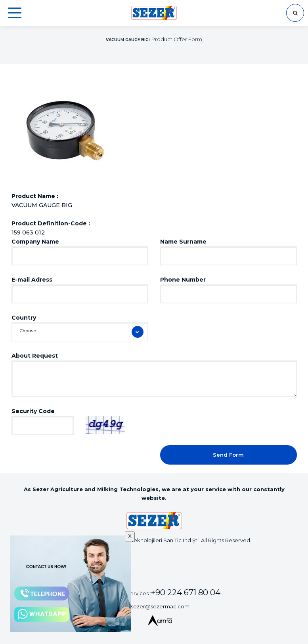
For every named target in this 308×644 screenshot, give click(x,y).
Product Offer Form (177, 39)
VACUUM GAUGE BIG (127, 40)
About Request (35, 356)
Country (24, 318)
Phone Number (183, 280)
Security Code (33, 411)
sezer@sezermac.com (160, 606)
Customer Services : (160, 593)
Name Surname (183, 242)
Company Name (35, 242)
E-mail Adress (32, 280)
